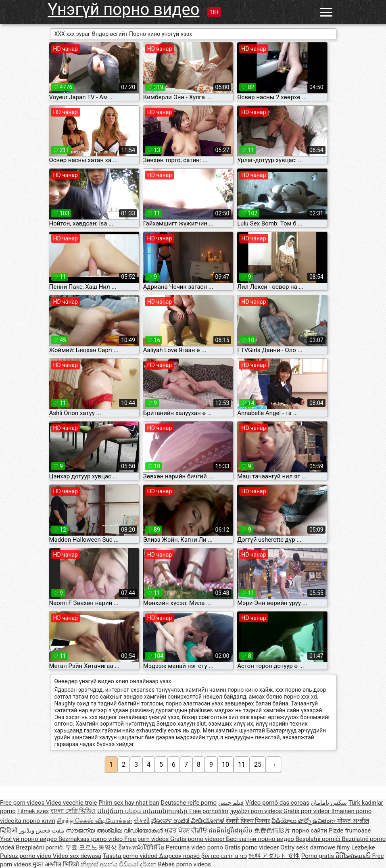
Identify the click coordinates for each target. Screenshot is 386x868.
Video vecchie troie (71, 803)
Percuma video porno (195, 847)
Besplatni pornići (318, 839)
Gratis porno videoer (198, 839)
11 (242, 765)
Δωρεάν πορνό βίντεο (190, 856)
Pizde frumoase (350, 830)
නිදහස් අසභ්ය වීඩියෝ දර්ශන (119, 864)
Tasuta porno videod (131, 856)
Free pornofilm (209, 811)
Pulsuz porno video (26, 856)
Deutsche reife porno (189, 803)
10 (225, 765)
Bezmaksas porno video (91, 839)
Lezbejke (363, 847)
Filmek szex (33, 811)
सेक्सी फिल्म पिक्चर (248, 821)
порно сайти (310, 830)
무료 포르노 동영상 (92, 847)
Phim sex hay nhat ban (129, 803)
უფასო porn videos (257, 811)
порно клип (39, 821)
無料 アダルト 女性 (274, 856)
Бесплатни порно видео (261, 839)
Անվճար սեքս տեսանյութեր (143, 811)
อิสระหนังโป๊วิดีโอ (142, 847)
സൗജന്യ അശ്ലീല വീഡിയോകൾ (115, 830)
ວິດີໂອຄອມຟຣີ (354, 856)
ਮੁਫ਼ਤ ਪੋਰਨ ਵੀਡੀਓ (187, 830)
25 (258, 765)
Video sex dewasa (77, 856)
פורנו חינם (234, 856)
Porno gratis (318, 856)
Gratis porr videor (308, 811)
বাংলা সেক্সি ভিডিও (73, 811)
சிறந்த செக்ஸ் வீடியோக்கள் (95, 821)
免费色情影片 (273, 830)
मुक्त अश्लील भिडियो (56, 864)
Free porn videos (23, 803)
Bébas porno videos (184, 864)
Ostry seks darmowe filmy (315, 847)
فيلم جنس (231, 803)
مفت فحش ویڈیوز (42, 830)
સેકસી (142, 821)
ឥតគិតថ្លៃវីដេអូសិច (231, 830)
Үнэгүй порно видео (124, 9)
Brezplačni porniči (41, 847)
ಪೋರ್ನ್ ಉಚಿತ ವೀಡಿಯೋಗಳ (189, 821)
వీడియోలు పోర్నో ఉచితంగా (304, 821)
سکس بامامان (329, 803)
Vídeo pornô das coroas (277, 803)
